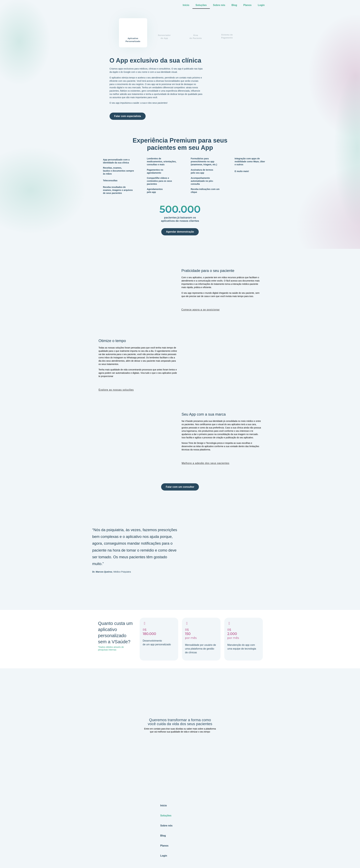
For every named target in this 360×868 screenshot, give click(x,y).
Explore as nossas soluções (116, 390)
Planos (247, 5)
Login (261, 5)
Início (186, 5)
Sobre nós (219, 5)
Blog (234, 5)
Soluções (201, 5)
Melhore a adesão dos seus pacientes (206, 463)
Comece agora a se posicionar (201, 310)
